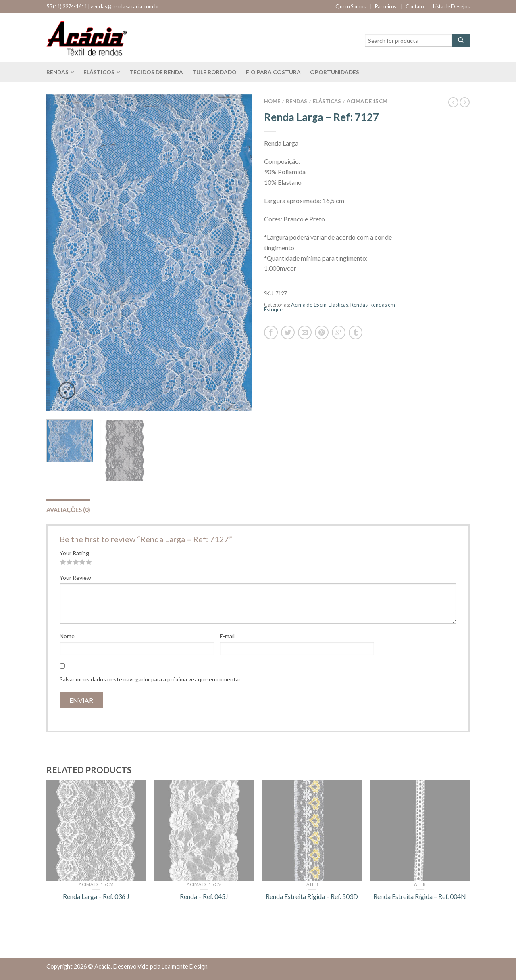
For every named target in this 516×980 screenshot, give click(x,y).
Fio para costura (273, 72)
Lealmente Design (185, 966)
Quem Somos (351, 6)
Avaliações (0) (68, 510)
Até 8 (312, 884)
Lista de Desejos (451, 6)
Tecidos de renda (156, 72)
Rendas (57, 72)
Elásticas (327, 101)
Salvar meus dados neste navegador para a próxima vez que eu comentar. (151, 679)
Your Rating (74, 553)
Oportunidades (335, 72)
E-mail (227, 636)
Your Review (75, 578)
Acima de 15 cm (367, 101)
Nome (67, 636)
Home (272, 101)
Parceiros (386, 6)
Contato (415, 6)
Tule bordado (214, 72)
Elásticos (99, 72)
